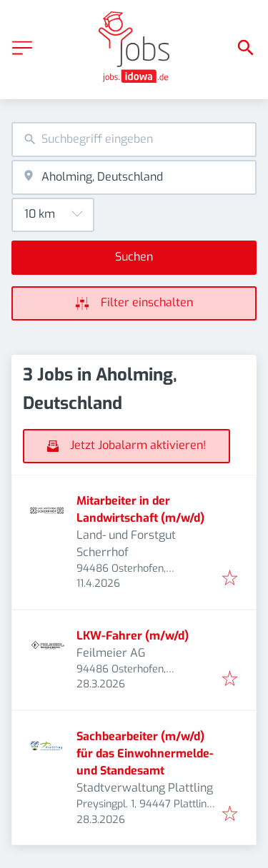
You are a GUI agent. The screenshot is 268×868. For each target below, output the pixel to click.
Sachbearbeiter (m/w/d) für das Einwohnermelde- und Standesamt (145, 753)
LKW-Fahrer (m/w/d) (133, 636)
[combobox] (134, 140)
